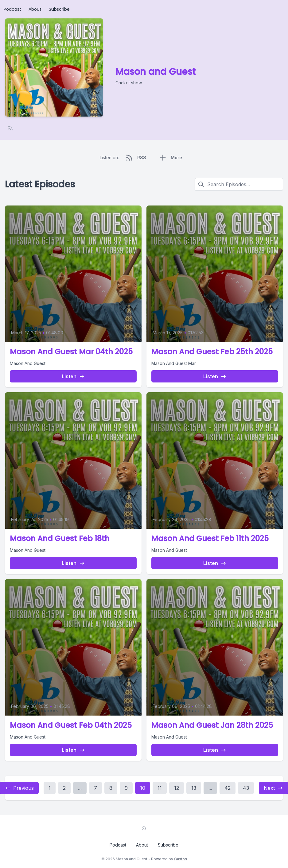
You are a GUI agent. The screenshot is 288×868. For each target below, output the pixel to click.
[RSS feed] (10, 128)
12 (177, 788)
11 (160, 788)
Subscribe (59, 9)
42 (228, 788)
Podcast (12, 9)
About (35, 9)
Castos (181, 859)
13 (194, 788)
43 (246, 788)
